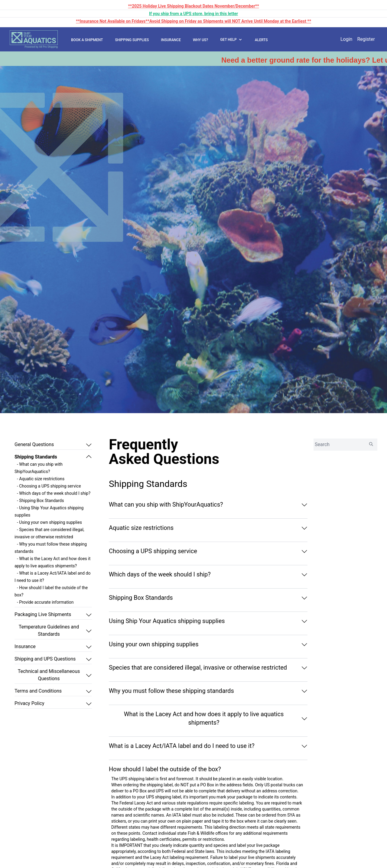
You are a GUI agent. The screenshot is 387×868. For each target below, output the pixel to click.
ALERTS (261, 40)
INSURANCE (171, 40)
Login (346, 39)
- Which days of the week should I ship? (54, 493)
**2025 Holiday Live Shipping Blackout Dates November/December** (193, 6)
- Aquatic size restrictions (41, 479)
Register (366, 39)
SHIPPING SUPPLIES (132, 40)
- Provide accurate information (45, 602)
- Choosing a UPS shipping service (49, 486)
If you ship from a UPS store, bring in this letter (193, 14)
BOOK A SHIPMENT (87, 40)
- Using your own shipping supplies (49, 522)
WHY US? (200, 40)
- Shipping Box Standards (40, 501)
